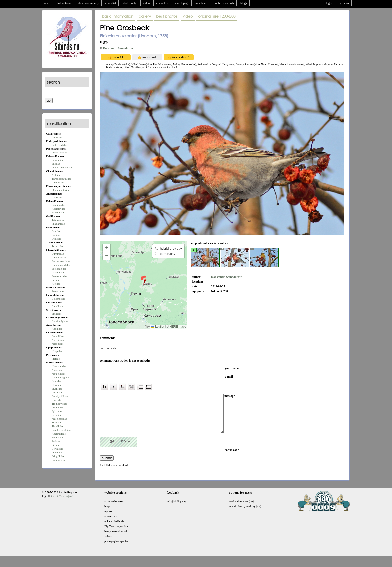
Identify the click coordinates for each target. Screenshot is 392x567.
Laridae (56, 280)
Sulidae (56, 164)
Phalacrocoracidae (62, 167)
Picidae (56, 359)
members (201, 3)
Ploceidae (57, 452)
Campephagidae (61, 377)
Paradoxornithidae (62, 430)
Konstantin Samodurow (118, 48)
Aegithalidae (59, 434)
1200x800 (217, 16)
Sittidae (56, 445)
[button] (144, 280)
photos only (129, 3)
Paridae (56, 441)
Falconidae (58, 212)
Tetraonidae (58, 220)
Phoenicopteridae (61, 190)
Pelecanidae (58, 160)
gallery (145, 16)
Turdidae (57, 422)
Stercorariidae (59, 276)
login (329, 3)
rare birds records (223, 3)
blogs (244, 3)
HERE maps (178, 327)
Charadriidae (59, 257)
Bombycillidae (60, 396)
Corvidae (57, 392)
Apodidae (57, 329)
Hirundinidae (59, 366)
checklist (111, 3)
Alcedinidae (58, 340)
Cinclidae (57, 400)
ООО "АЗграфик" (62, 504)
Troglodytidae (59, 404)
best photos (167, 16)
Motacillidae (59, 374)
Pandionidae (58, 205)
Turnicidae (58, 246)
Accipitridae (58, 209)
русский (344, 3)
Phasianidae (58, 224)
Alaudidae (57, 370)
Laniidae (56, 381)
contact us (162, 3)
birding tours (64, 3)
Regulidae (57, 415)
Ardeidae (57, 175)
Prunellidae (58, 407)
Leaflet (158, 327)
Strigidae (57, 314)
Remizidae (58, 437)
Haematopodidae (61, 265)
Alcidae (56, 284)
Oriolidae (57, 385)
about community (88, 3)
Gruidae (56, 231)
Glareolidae (58, 272)
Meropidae (58, 344)
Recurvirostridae (61, 261)
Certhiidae (57, 449)
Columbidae (58, 299)
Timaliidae (58, 426)
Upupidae (57, 351)
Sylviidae (57, 411)
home (46, 3)
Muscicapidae (59, 419)
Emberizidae (59, 460)
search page (182, 3)
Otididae (56, 239)
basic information (118, 16)
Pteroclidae (58, 291)
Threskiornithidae (61, 179)
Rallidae (56, 235)
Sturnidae (57, 389)
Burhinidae (58, 254)
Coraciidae (58, 336)
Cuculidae (57, 306)
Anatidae (57, 197)
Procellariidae (59, 152)
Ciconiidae (58, 182)
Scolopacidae (59, 269)
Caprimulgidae (60, 321)
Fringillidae (58, 456)
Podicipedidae (59, 145)
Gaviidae (57, 137)
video (147, 3)
